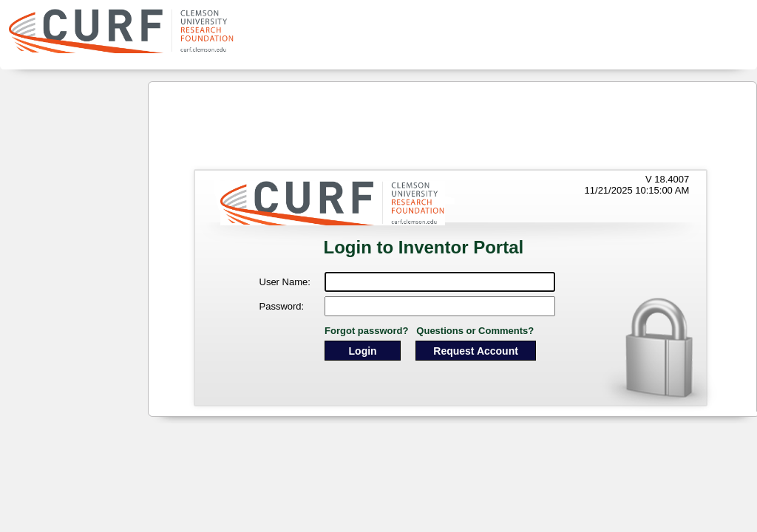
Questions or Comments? (475, 331)
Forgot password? (366, 331)
